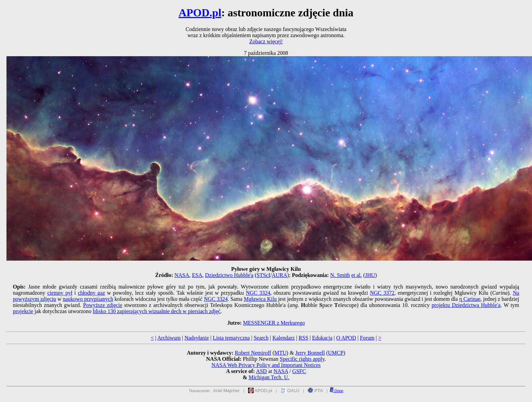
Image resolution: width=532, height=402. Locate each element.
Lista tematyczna (231, 338)
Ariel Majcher (226, 391)
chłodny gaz (91, 293)
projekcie (23, 311)
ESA (197, 275)
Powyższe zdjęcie (103, 305)
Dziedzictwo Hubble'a (229, 275)
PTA (315, 391)
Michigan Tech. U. (269, 377)
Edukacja (322, 338)
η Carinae (470, 299)
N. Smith (340, 275)
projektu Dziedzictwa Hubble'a (466, 305)
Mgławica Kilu (260, 299)
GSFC (299, 371)
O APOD (346, 338)
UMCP (336, 353)
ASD (261, 371)
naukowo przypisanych (88, 299)
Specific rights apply (302, 359)
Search (261, 338)
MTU (280, 353)
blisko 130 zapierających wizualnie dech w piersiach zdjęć (157, 311)
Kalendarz (284, 338)
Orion (336, 391)
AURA (279, 275)
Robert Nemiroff (253, 353)
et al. (357, 275)
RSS (303, 338)
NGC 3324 (258, 293)
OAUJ (290, 391)
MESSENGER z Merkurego (274, 323)
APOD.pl (200, 13)
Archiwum (169, 338)
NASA (182, 275)
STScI (263, 275)
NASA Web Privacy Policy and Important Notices (266, 365)
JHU (370, 275)
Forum (367, 338)
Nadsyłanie (197, 338)
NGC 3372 (382, 293)
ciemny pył (60, 293)
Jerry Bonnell (310, 353)
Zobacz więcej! (266, 41)
